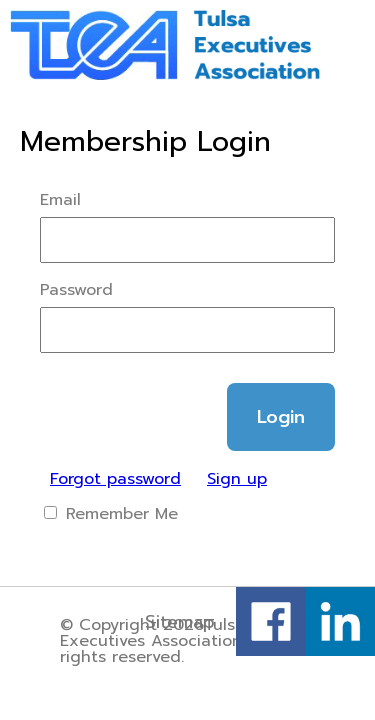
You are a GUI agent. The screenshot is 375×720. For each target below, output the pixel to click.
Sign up (237, 479)
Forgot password (115, 479)
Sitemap (180, 622)
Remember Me (111, 514)
